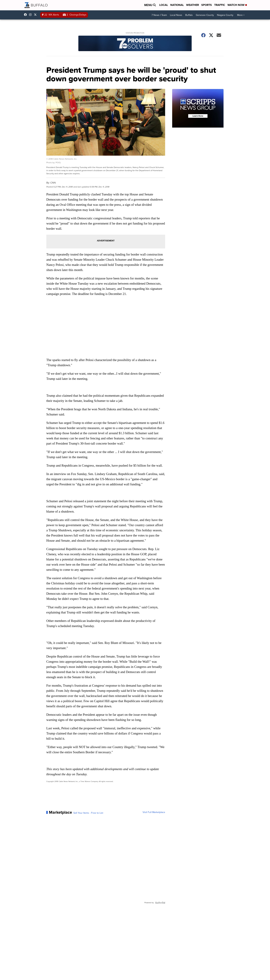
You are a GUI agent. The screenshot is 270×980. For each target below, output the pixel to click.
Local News (176, 15)
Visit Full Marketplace (154, 812)
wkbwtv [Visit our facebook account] (26, 15)
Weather (193, 5)
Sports (207, 5)
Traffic (220, 5)
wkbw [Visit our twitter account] (36, 15)
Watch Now (237, 5)
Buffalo (189, 15)
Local (164, 5)
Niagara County (225, 15)
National (177, 5)
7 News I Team (159, 15)
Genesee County (205, 15)
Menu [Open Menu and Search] (150, 5)
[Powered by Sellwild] (160, 903)
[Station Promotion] (135, 44)
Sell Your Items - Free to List (88, 813)
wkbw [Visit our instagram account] (31, 15)
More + (241, 15)
